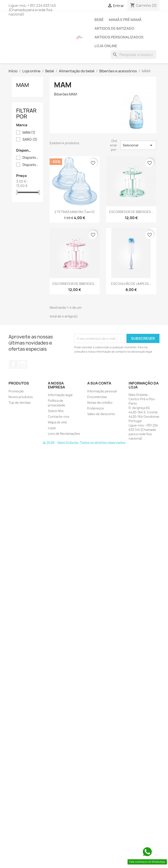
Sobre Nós (56, 411)
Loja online (106, 46)
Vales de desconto (101, 414)
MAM (23, 85)
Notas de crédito (100, 403)
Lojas (52, 428)
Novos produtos (21, 397)
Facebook (13, 364)
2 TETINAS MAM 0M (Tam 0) (75, 212)
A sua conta (99, 383)
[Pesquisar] (133, 55)
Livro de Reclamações (64, 434)
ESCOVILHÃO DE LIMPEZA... (131, 284)
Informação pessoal (102, 391)
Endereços (96, 408)
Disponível (31, 158)
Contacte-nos (59, 417)
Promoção (16, 391)
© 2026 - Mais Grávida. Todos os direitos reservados (84, 443)
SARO (30, 140)
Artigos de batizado (114, 28)
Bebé (99, 20)
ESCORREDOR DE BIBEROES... (131, 212)
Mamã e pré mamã (125, 20)
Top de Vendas (20, 403)
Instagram (23, 364)
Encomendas (97, 397)
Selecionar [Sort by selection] (138, 145)
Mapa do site (57, 422)
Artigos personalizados (119, 37)
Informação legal (60, 395)
